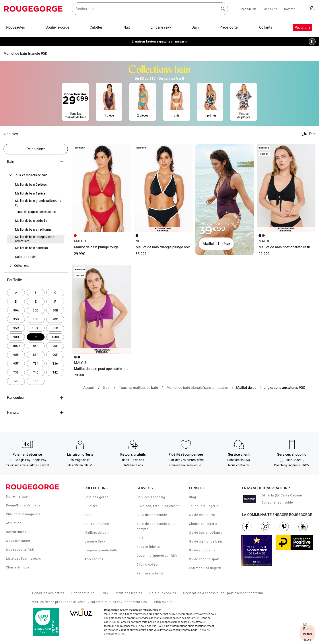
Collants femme (97, 524)
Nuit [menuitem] (127, 27)
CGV (105, 593)
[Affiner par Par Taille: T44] (16, 381)
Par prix (36, 412)
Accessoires (94, 559)
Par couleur (36, 398)
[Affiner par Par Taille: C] (55, 293)
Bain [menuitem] (195, 27)
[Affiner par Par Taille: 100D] (55, 337)
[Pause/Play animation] (312, 42)
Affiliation (14, 523)
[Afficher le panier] (313, 8)
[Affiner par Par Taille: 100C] (36, 328)
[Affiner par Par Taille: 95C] (16, 328)
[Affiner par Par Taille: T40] (36, 372)
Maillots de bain (97, 533)
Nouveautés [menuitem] (16, 27)
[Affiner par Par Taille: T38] (16, 372)
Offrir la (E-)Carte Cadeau (282, 495)
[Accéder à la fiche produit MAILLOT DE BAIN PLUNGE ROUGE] (102, 188)
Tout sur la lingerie (204, 506)
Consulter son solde (277, 502)
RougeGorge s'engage (23, 505)
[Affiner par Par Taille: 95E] (16, 355)
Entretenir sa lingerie (205, 568)
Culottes (91, 506)
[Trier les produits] (307, 134)
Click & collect (148, 564)
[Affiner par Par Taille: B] (36, 293)
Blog (193, 497)
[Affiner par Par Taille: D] (16, 302)
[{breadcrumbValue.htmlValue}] (197, 388)
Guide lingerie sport (204, 559)
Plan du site (163, 602)
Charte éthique (18, 567)
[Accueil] (89, 388)
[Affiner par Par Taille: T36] (55, 364)
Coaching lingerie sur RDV (157, 556)
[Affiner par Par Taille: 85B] (36, 310)
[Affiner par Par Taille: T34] (36, 364)
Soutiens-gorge (96, 497)
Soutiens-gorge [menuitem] (57, 27)
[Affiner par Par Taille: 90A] (16, 310)
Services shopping (151, 497)
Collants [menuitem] (266, 27)
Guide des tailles (202, 515)
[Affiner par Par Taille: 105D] (16, 346)
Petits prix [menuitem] (302, 28)
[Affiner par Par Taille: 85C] (36, 319)
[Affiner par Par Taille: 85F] (36, 355)
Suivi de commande (152, 515)
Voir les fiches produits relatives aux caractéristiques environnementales (89, 602)
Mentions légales (129, 593)
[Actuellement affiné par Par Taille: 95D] (36, 337)
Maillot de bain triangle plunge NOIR (163, 247)
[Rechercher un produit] (150, 9)
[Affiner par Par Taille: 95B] (16, 319)
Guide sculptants (202, 550)
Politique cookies (163, 593)
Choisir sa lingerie (203, 524)
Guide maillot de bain (206, 541)
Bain (36, 162)
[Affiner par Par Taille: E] (36, 302)
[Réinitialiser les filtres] (36, 149)
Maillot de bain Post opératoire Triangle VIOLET (109, 369)
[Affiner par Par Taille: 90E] (55, 346)
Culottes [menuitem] (96, 27)
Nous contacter (18, 541)
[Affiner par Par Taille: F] (55, 302)
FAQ (140, 538)
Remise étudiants (150, 573)
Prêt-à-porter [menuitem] (229, 27)
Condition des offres (48, 593)
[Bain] (107, 388)
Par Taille (36, 280)
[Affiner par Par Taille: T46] (36, 381)
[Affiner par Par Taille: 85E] (36, 346)
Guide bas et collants (206, 533)
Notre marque (17, 496)
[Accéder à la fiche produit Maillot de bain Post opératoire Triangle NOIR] (286, 188)
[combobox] (150, 9)
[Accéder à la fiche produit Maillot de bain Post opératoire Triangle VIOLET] (102, 309)
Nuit (88, 515)
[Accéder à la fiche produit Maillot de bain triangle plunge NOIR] (163, 188)
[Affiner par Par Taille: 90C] (55, 319)
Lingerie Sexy (95, 541)
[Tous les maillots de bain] (138, 388)
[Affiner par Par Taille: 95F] (16, 364)
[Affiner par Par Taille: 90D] (16, 337)
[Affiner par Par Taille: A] (16, 293)
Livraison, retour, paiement (158, 506)
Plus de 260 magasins (23, 514)
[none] (36, 175)
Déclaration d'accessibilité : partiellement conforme (224, 593)
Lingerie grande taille (101, 550)
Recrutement (16, 532)
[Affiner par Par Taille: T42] (55, 372)
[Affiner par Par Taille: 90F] (55, 355)
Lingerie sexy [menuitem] (161, 27)
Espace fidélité (148, 547)
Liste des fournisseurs (23, 558)
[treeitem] (31, 175)
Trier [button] (312, 134)
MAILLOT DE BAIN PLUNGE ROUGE (96, 247)
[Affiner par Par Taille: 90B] (55, 310)
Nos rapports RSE (20, 550)
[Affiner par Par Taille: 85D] (55, 328)
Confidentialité (83, 593)
